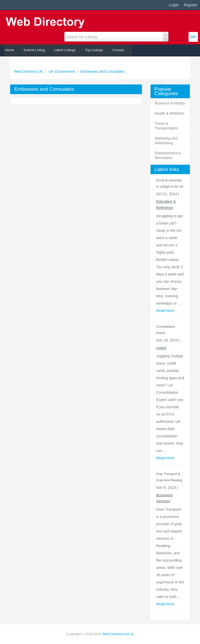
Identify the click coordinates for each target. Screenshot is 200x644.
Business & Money (170, 103)
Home (10, 50)
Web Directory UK (29, 71)
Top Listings (94, 50)
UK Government (62, 71)
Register (191, 5)
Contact (118, 50)
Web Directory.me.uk (118, 634)
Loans (161, 348)
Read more (165, 311)
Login (174, 5)
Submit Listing (34, 50)
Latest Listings (65, 50)
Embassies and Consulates (103, 71)
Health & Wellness (170, 113)
